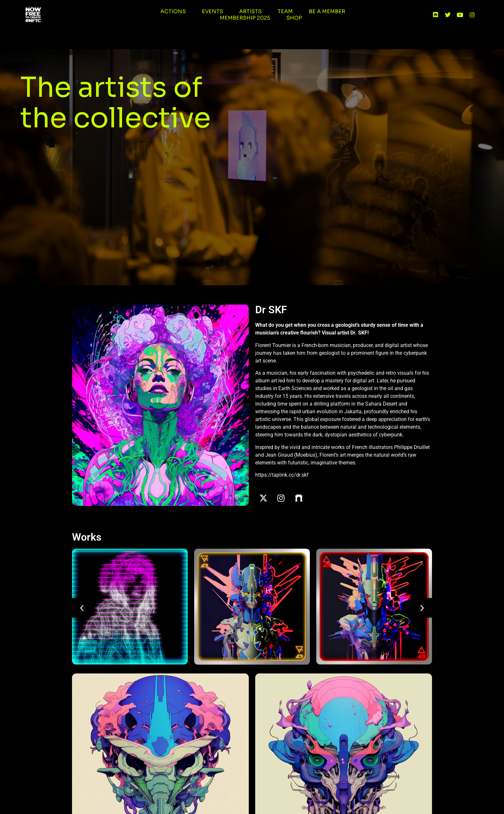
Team (285, 12)
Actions (173, 12)
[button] (82, 608)
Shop (294, 18)
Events (212, 12)
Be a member (327, 12)
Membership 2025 (245, 18)
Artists (250, 12)
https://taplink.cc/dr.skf (282, 475)
